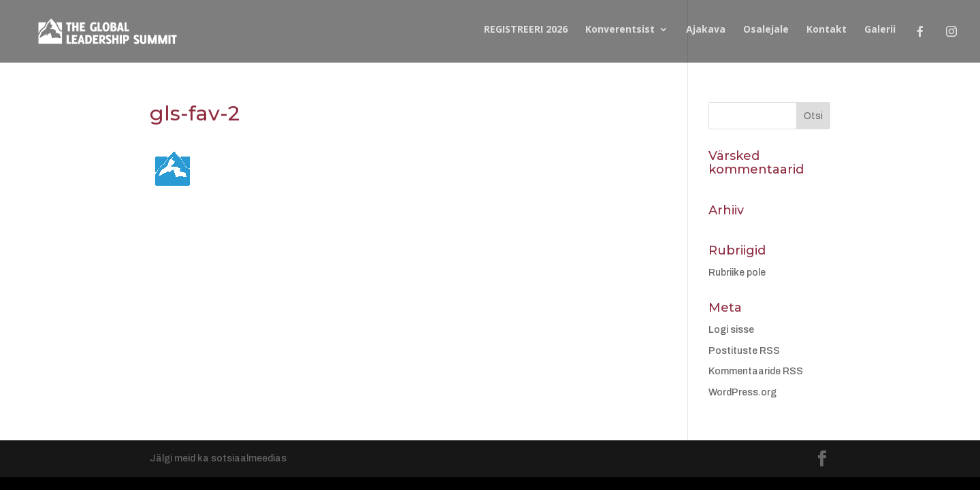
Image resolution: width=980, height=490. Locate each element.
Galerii (880, 30)
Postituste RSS (744, 351)
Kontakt (827, 30)
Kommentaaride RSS (756, 371)
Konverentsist (620, 30)
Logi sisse (731, 330)
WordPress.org (742, 392)
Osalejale (766, 30)
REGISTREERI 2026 (526, 30)
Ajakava (706, 30)
